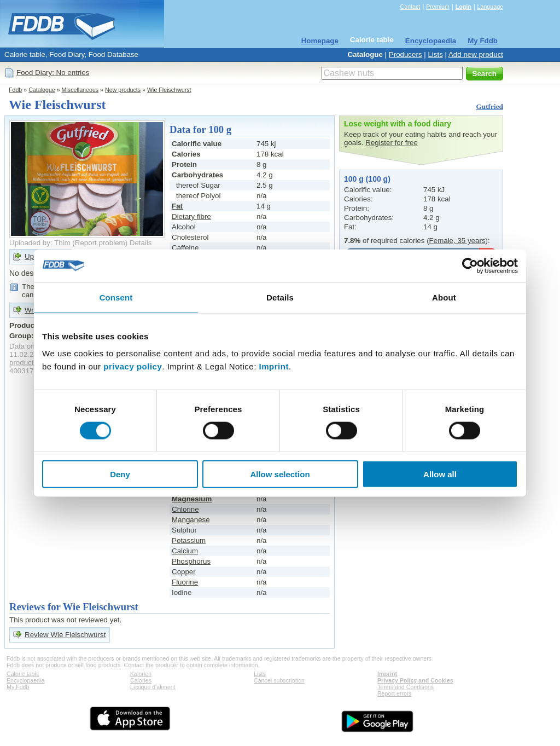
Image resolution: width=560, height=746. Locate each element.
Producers (406, 54)
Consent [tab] (116, 297)
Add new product (476, 54)
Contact (410, 7)
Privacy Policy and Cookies (415, 680)
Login (463, 7)
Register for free (392, 143)
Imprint (274, 366)
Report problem (100, 243)
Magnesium (192, 499)
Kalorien (141, 674)
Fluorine (185, 582)
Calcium (185, 551)
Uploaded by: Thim (40, 243)
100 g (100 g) (367, 179)
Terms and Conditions (406, 687)
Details (141, 243)
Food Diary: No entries (53, 73)
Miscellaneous (80, 90)
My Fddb (483, 41)
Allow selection (280, 474)
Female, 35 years (457, 241)
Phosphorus (191, 561)
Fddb (15, 90)
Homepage (320, 41)
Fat (177, 206)
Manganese (191, 520)
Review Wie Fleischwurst (65, 635)
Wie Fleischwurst (169, 90)
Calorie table (372, 40)
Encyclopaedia (431, 41)
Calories (141, 680)
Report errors (395, 693)
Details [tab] (280, 297)
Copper (184, 572)
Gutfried (489, 106)
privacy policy (133, 366)
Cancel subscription (279, 680)
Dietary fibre (191, 216)
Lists (435, 54)
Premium (438, 7)
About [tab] (444, 297)
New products (123, 90)
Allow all (440, 474)
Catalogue (365, 54)
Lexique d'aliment (153, 687)
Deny (120, 474)
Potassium (189, 540)
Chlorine (185, 509)
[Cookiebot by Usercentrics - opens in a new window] (470, 265)
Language (490, 7)
